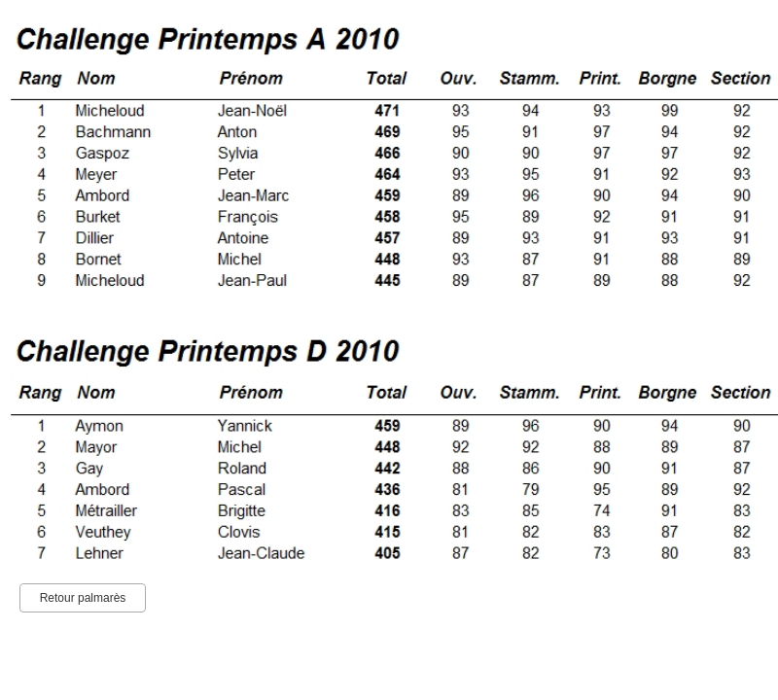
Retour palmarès (83, 598)
